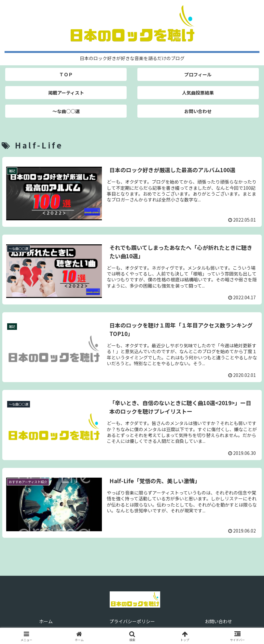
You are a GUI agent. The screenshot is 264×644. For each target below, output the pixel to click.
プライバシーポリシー (132, 621)
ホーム (46, 621)
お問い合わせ (218, 621)
